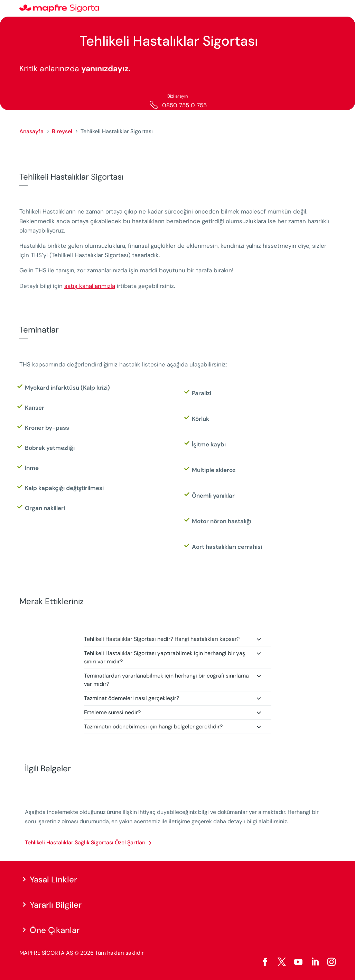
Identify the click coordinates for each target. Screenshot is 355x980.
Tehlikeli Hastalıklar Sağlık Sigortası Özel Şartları (85, 842)
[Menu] (331, 9)
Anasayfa (31, 131)
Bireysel (62, 131)
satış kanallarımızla (90, 286)
